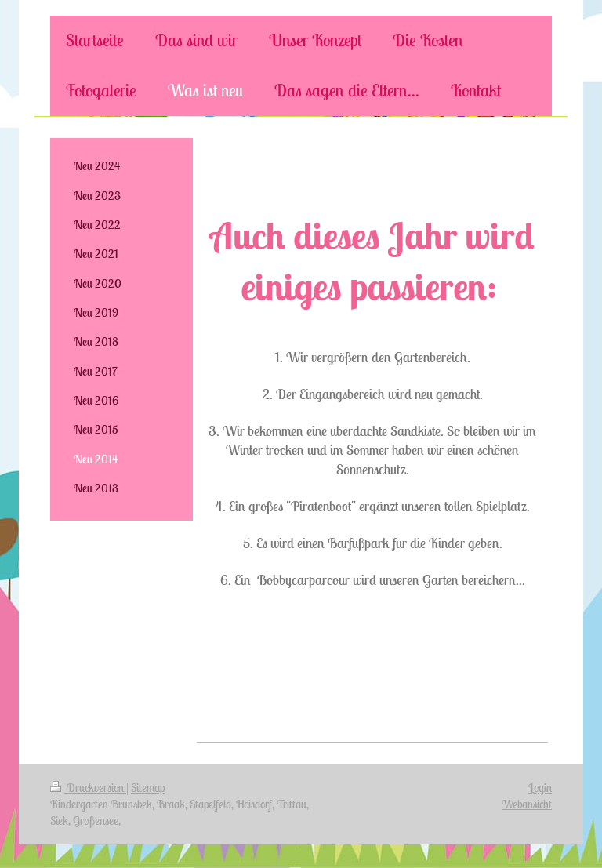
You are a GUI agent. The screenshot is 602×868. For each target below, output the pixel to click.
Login (540, 788)
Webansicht (527, 804)
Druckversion (88, 788)
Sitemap (148, 788)
